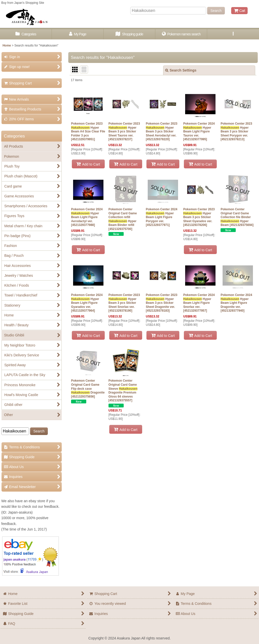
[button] (233, 34)
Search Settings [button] (181, 70)
